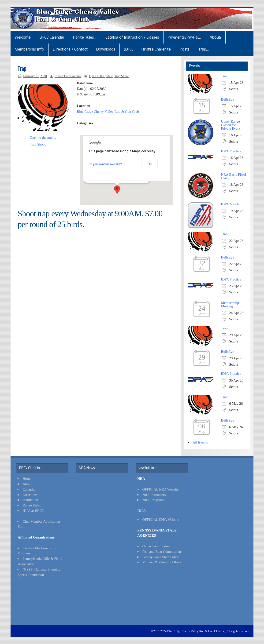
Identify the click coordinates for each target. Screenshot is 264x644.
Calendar (29, 489)
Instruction (30, 500)
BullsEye (227, 99)
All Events (200, 442)
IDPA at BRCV (34, 511)
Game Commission (156, 546)
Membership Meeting (230, 304)
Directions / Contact (70, 49)
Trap (224, 76)
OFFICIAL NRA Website (160, 489)
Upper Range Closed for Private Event (231, 125)
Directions (30, 495)
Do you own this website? (105, 164)
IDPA (128, 49)
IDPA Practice (231, 151)
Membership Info (29, 49)
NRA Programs (153, 500)
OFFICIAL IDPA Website (161, 519)
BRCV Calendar (52, 38)
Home (27, 478)
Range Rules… (85, 38)
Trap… (203, 49)
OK (150, 164)
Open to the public (101, 76)
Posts (185, 49)
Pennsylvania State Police (161, 557)
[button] (117, 190)
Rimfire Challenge (156, 49)
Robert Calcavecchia (68, 76)
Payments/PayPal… (184, 38)
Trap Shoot (121, 76)
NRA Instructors (154, 495)
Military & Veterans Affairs (162, 562)
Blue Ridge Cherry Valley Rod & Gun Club (108, 111)
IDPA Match (230, 204)
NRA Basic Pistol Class (233, 176)
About (27, 484)
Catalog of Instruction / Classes (132, 38)
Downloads (106, 49)
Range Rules (32, 505)
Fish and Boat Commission (162, 551)
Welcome (23, 38)
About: (215, 38)
